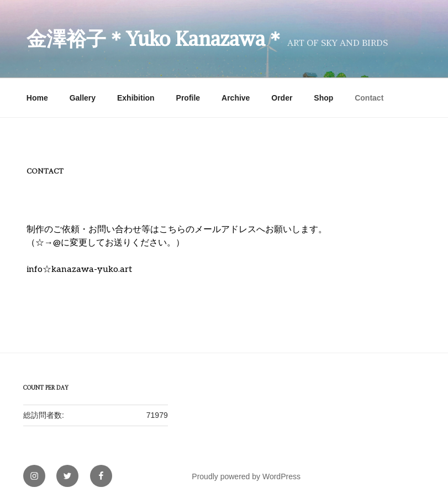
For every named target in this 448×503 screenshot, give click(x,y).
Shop (323, 98)
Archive (236, 98)
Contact (369, 98)
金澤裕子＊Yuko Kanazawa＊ (156, 39)
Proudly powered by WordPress (246, 476)
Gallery (83, 98)
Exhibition (136, 98)
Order (282, 98)
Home (37, 98)
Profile (188, 98)
